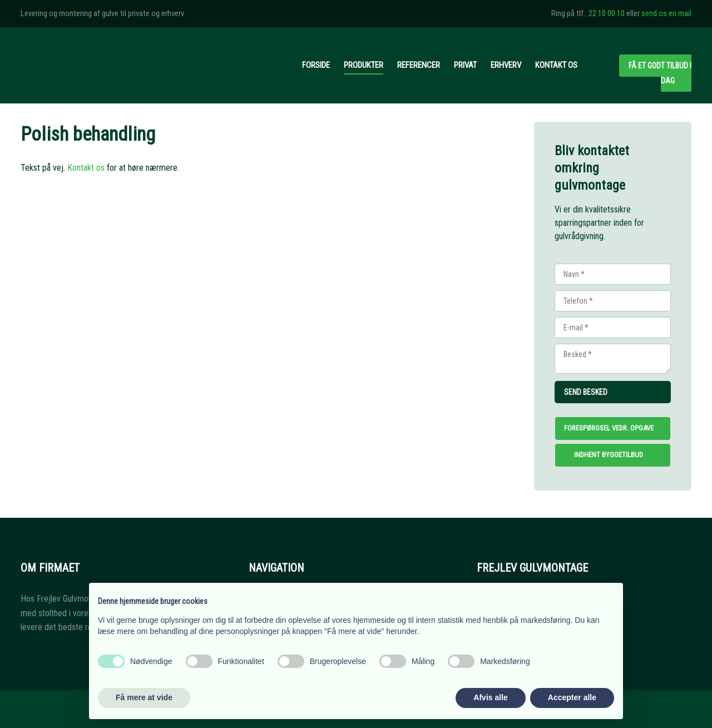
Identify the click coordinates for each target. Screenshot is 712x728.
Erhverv (506, 65)
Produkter (364, 65)
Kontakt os (556, 65)
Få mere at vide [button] (144, 697)
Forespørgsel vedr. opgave (609, 428)
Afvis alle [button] (490, 697)
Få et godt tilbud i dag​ (660, 73)
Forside (316, 65)
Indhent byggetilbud (609, 455)
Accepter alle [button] (572, 697)
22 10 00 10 (607, 13)
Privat (465, 65)
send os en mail (666, 13)
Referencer (419, 65)
